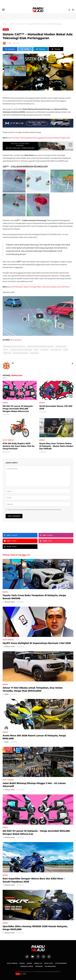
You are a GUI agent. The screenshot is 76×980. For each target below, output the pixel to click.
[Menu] (3, 10)
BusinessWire (16, 340)
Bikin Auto (49, 963)
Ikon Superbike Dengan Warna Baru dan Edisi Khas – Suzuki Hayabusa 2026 (34, 880)
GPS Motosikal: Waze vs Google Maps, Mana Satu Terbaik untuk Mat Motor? (41, 287)
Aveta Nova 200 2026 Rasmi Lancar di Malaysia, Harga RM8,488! (34, 737)
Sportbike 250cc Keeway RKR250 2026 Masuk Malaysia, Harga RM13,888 (35, 928)
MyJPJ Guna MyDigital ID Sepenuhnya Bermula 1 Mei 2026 (37, 643)
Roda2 (6, 29)
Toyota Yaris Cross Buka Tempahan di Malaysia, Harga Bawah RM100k (34, 597)
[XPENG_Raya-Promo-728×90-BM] (38, 127)
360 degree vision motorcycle (14, 346)
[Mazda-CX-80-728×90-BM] (38, 150)
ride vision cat (56, 350)
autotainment (61, 346)
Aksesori (39, 966)
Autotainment (61, 963)
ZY (10, 43)
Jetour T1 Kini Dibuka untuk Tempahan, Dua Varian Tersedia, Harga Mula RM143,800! (33, 689)
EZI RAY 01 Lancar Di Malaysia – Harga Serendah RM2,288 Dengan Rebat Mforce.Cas (18, 409)
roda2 (65, 350)
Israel (36, 350)
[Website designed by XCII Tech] (21, 974)
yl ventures (34, 353)
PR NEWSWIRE (50, 966)
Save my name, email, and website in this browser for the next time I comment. (35, 510)
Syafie (7, 694)
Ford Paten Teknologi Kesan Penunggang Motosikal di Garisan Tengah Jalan (41, 138)
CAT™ (6, 350)
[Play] (40, 316)
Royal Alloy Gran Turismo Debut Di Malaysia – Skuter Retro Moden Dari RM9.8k (56, 446)
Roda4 (5, 592)
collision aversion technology (21, 350)
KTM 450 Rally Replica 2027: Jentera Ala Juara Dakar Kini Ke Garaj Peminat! (19, 446)
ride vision (44, 350)
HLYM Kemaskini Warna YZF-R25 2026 (56, 407)
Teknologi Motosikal (20, 353)
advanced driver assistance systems (41, 346)
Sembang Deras (27, 966)
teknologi (7, 353)
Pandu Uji (38, 963)
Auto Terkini (8, 440)
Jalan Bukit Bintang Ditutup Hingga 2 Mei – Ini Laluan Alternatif (34, 785)
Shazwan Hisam (10, 602)
